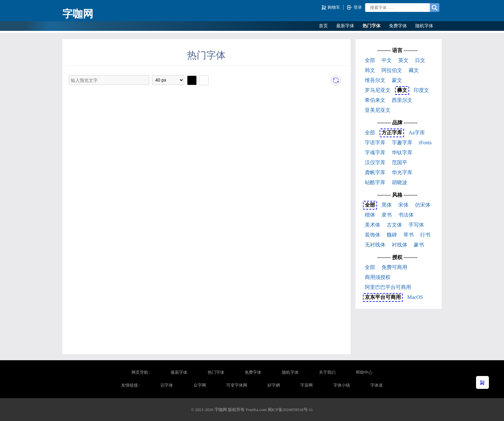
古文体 (394, 225)
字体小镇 (342, 385)
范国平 (400, 162)
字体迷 (377, 385)
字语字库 (375, 143)
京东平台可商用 (383, 297)
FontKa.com (256, 410)
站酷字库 (375, 182)
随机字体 (424, 26)
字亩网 (306, 385)
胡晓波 (400, 182)
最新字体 (345, 26)
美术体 (373, 225)
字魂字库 (375, 152)
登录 (354, 7)
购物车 (331, 8)
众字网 (200, 385)
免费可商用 (394, 267)
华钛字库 (402, 152)
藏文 (414, 70)
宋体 (403, 205)
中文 (387, 60)
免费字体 (398, 26)
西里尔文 (402, 100)
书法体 (406, 215)
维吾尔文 (375, 80)
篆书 (419, 245)
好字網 (274, 385)
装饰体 (373, 235)
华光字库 (402, 172)
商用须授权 (378, 277)
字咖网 (78, 14)
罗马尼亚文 (378, 90)
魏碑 (392, 235)
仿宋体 (423, 205)
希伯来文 (375, 100)
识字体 (167, 385)
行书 (425, 235)
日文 (420, 60)
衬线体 (400, 245)
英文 (403, 60)
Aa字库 (417, 133)
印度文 (421, 90)
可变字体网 (237, 385)
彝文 (402, 90)
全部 (370, 60)
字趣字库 (402, 143)
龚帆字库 (375, 172)
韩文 (370, 70)
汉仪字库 (375, 162)
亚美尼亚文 (378, 110)
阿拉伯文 (392, 70)
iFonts (425, 143)
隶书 (387, 215)
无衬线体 (375, 245)
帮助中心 (364, 372)
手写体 (416, 225)
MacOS (415, 297)
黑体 (387, 205)
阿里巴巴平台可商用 (388, 287)
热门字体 (372, 26)
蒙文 (397, 80)
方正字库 (392, 133)
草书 (409, 235)
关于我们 (327, 372)
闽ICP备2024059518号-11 (290, 410)
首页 (323, 26)
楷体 (370, 215)
